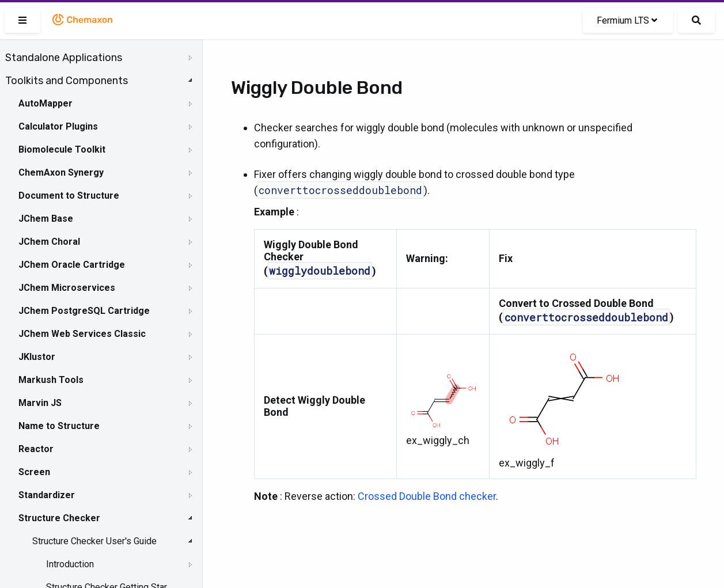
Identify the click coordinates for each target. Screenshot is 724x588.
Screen (34, 472)
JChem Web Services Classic (82, 334)
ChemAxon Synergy (61, 172)
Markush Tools (51, 380)
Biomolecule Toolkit (62, 149)
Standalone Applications (64, 58)
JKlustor (37, 357)
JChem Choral (49, 242)
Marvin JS (40, 403)
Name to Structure (59, 426)
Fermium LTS (627, 20)
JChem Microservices (67, 288)
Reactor (36, 449)
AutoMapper (46, 103)
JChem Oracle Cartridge (72, 265)
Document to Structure (69, 196)
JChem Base (46, 219)
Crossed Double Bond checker (427, 496)
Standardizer (47, 495)
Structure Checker (59, 518)
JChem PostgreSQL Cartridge (84, 311)
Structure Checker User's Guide (94, 541)
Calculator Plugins (58, 126)
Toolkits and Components (67, 81)
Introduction (70, 564)
